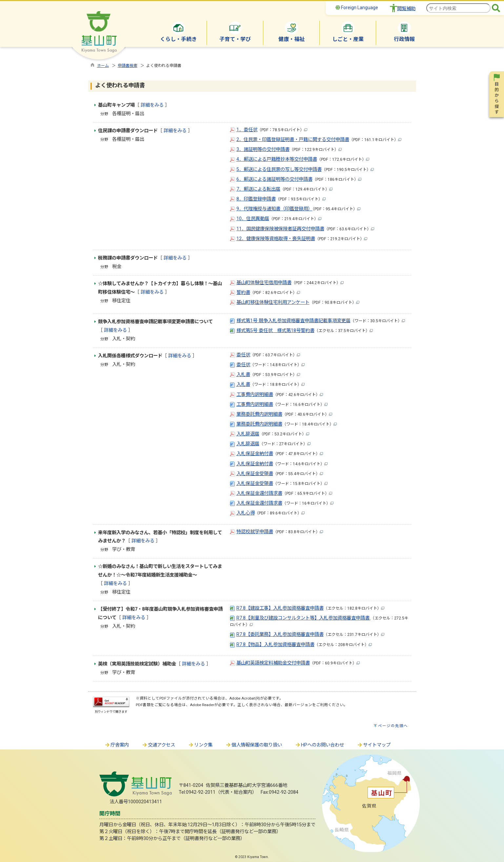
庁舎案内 (117, 745)
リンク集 (200, 745)
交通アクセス (159, 745)
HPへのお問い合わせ (320, 745)
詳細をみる (152, 105)
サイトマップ (374, 745)
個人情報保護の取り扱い (254, 745)
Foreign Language (357, 8)
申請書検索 (128, 66)
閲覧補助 (406, 9)
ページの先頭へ (393, 726)
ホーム (103, 66)
